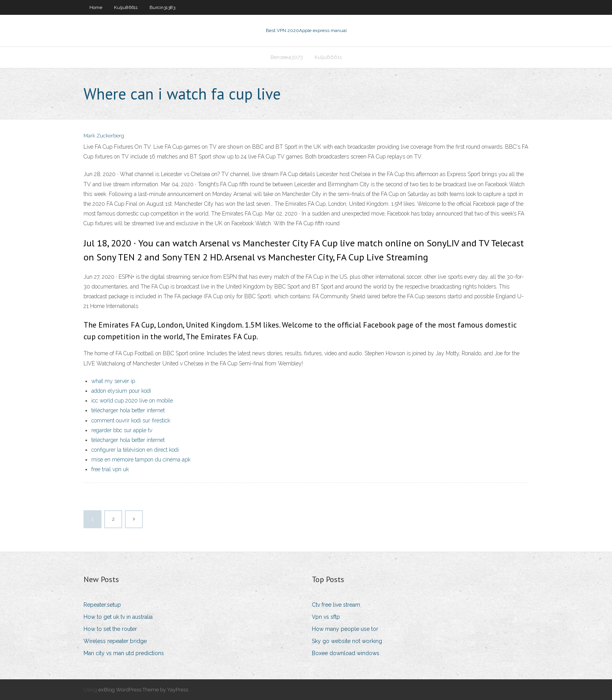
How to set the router (110, 629)
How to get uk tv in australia (118, 617)
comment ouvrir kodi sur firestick (131, 420)
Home (96, 7)
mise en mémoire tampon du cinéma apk (141, 460)
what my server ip (113, 381)
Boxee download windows (346, 653)
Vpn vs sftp (326, 617)
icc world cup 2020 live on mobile (132, 401)
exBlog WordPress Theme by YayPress (143, 690)
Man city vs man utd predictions (124, 653)
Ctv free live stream (336, 605)
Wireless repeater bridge (115, 641)
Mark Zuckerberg (104, 136)
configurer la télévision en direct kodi (135, 450)
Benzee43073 (287, 57)
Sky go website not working (347, 641)
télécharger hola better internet (128, 410)
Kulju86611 (126, 7)
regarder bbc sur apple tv (122, 430)
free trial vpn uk (110, 469)
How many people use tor (345, 629)
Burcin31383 (162, 7)
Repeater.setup (102, 605)
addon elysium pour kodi (121, 391)
